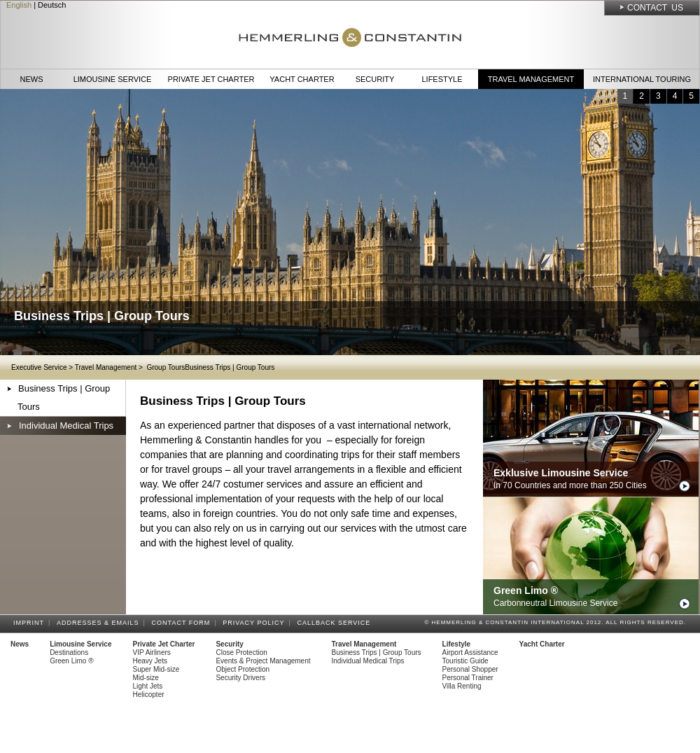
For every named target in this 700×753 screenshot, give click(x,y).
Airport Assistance (470, 652)
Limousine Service (113, 79)
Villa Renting (462, 686)
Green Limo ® (71, 661)
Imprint (31, 623)
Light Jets (148, 686)
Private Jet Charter (211, 79)
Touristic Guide (465, 661)
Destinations (69, 652)
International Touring (642, 79)
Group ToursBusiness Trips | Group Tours (210, 367)
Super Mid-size (156, 669)
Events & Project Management (263, 661)
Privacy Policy (255, 623)
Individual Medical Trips (66, 426)
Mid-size (146, 678)
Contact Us (655, 8)
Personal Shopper (470, 669)
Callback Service (336, 623)
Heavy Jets (150, 661)
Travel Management (531, 79)
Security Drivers (240, 678)
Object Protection (243, 669)
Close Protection (241, 652)
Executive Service (39, 367)
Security (375, 79)
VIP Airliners (152, 652)
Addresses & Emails (100, 623)
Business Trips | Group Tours (64, 398)
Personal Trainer (468, 678)
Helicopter (149, 695)
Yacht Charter (302, 79)
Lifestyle (442, 79)
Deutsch (52, 5)
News (32, 79)
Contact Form (183, 623)
